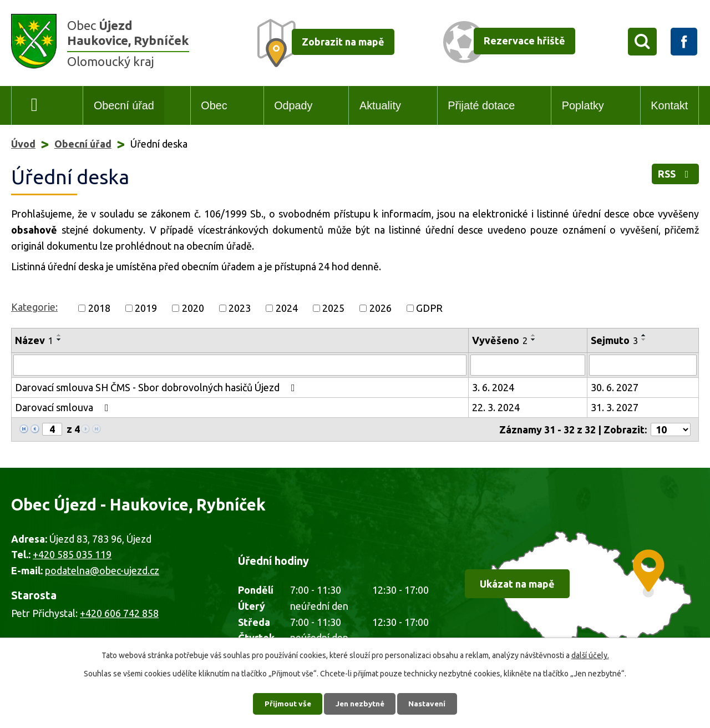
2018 (99, 308)
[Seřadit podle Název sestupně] (59, 340)
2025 (333, 308)
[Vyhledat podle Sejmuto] (643, 365)
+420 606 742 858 (119, 613)
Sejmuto (614, 340)
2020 (193, 308)
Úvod (35, 106)
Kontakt (669, 105)
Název (34, 340)
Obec (214, 105)
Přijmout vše (286, 703)
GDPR (429, 308)
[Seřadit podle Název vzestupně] (59, 335)
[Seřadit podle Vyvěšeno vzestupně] (534, 335)
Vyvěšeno (500, 340)
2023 (240, 308)
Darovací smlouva (64, 407)
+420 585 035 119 (72, 554)
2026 (381, 308)
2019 (146, 308)
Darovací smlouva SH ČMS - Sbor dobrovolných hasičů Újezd (157, 387)
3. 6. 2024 (493, 387)
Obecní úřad (124, 105)
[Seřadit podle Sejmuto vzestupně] (644, 335)
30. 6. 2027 (615, 387)
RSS (676, 175)
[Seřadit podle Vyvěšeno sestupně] (534, 340)
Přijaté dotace (481, 105)
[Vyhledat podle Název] (240, 365)
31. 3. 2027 (615, 407)
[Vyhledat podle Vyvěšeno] (528, 365)
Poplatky (583, 105)
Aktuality (380, 105)
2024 (287, 308)
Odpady (293, 105)
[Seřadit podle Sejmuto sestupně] (644, 340)
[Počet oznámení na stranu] (671, 429)
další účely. (590, 655)
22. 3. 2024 (496, 407)
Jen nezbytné (360, 703)
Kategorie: (34, 307)
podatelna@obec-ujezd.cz (102, 570)
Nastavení (429, 703)
